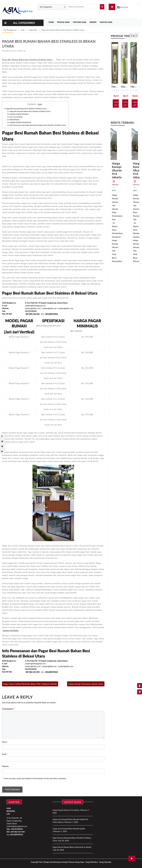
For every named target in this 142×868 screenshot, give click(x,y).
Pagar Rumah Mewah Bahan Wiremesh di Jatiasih (72, 847)
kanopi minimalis (11, 630)
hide (40, 104)
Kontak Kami (106, 22)
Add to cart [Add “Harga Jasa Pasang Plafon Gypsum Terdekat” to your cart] (117, 104)
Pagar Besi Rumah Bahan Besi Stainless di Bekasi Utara (25, 109)
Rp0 (126, 7)
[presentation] (131, 36)
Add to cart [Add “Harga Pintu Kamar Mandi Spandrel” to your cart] (136, 104)
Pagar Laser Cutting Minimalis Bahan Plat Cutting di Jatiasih (30, 684)
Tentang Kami (80, 22)
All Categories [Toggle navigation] (20, 23)
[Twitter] (2, 441)
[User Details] (140, 686)
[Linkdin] (2, 451)
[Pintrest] (2, 446)
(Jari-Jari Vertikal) (15, 117)
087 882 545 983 (18, 832)
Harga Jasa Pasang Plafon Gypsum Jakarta (124, 87)
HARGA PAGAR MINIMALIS (19, 122)
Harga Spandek (105, 862)
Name (5, 742)
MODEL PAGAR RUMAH (18, 114)
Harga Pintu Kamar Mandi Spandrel (134, 87)
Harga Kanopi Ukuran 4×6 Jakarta (117, 170)
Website (5, 766)
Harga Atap (79, 862)
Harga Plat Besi (92, 862)
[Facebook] (2, 436)
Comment (8, 709)
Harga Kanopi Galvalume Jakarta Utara (86, 684)
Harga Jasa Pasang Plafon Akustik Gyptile (69, 829)
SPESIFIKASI (13, 120)
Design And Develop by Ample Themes (59, 862)
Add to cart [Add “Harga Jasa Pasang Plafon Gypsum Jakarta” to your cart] (126, 104)
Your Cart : (123, 7)
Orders (93, 22)
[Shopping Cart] (140, 692)
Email (5, 754)
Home (51, 22)
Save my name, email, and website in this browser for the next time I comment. (35, 778)
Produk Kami (63, 22)
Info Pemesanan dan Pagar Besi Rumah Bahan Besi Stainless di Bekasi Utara (37, 125)
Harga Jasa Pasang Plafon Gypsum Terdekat (115, 87)
